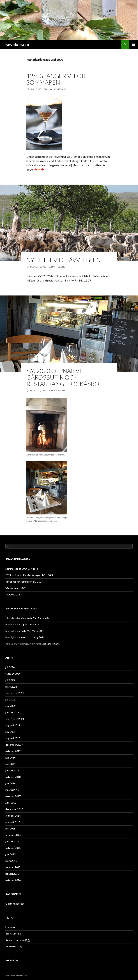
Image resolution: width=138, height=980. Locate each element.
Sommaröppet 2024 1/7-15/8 (22, 569)
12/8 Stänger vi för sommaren (56, 79)
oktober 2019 (13, 751)
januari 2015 (12, 874)
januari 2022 (12, 712)
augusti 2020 (13, 738)
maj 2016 (10, 828)
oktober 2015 (13, 848)
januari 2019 (12, 770)
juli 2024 (10, 667)
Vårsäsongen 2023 (16, 588)
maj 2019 (10, 764)
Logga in (10, 927)
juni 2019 (11, 758)
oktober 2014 (13, 880)
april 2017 (11, 803)
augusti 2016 (13, 822)
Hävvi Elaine (59, 89)
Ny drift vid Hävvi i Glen (64, 260)
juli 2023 (10, 680)
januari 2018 (12, 790)
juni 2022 (11, 706)
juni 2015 (11, 854)
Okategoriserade (15, 904)
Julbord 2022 (13, 594)
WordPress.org (14, 946)
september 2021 (15, 719)
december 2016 (14, 809)
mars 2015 (11, 861)
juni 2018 (11, 783)
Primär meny (134, 45)
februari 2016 (13, 835)
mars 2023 (11, 687)
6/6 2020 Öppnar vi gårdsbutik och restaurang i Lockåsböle (66, 377)
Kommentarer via (18, 940)
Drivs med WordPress (16, 976)
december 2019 (14, 745)
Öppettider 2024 (31, 624)
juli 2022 (10, 699)
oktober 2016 (13, 816)
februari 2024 (13, 674)
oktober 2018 (13, 777)
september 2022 (15, 693)
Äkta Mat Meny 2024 (39, 618)
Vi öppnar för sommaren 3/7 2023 (24, 582)
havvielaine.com (17, 45)
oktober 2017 (13, 796)
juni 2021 (11, 732)
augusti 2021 (13, 725)
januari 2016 (12, 841)
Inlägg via (13, 934)
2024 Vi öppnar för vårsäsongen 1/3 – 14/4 (29, 575)
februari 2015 (13, 867)
